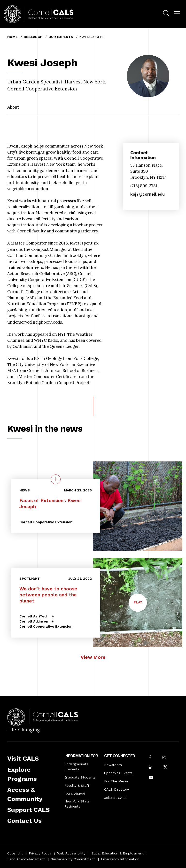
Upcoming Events (118, 773)
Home (12, 37)
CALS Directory (116, 789)
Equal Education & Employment (117, 853)
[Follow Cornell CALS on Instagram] (164, 758)
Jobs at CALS (115, 798)
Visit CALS (23, 758)
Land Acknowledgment (26, 859)
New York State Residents (77, 804)
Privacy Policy (40, 853)
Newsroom (113, 765)
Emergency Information (120, 859)
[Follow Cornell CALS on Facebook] (150, 758)
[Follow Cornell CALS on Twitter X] (165, 768)
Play (138, 602)
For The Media (116, 781)
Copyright (15, 853)
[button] (177, 13)
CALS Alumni (75, 794)
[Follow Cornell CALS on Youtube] (151, 778)
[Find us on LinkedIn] (151, 768)
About (13, 107)
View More (93, 657)
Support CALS (28, 810)
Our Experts (61, 37)
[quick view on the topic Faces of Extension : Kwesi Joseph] (56, 479)
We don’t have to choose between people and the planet (48, 595)
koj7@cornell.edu (147, 194)
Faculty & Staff (77, 786)
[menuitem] (166, 14)
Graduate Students (80, 777)
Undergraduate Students (76, 767)
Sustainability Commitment (73, 859)
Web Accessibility (71, 853)
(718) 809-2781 (144, 186)
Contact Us (24, 821)
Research (33, 37)
